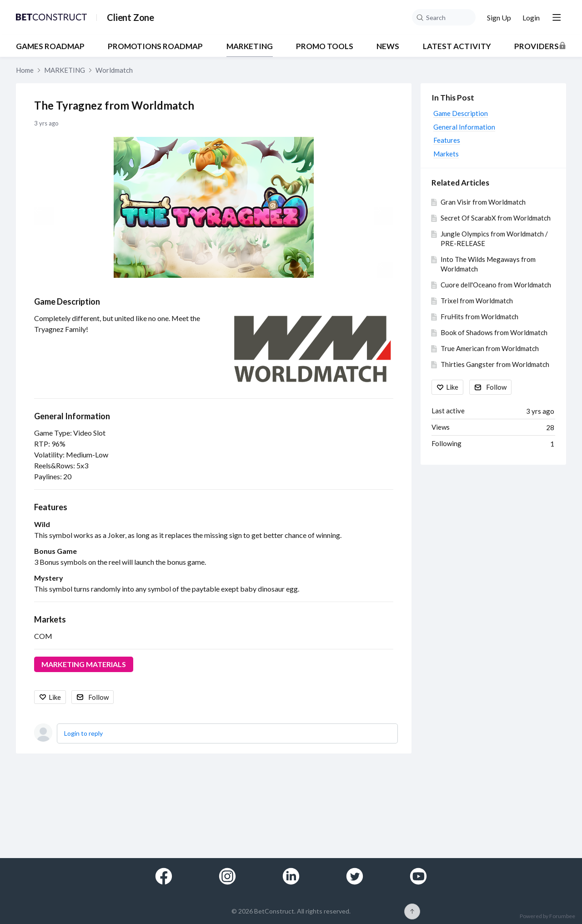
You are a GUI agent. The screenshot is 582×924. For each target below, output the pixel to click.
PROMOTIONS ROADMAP (155, 46)
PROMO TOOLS (325, 46)
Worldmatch (114, 70)
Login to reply (83, 733)
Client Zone (130, 17)
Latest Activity (457, 46)
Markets (50, 619)
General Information (72, 416)
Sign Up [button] (499, 18)
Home (25, 70)
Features (51, 507)
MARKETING (250, 46)
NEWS (388, 46)
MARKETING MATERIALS (84, 664)
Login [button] (531, 18)
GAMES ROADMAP (50, 46)
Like (55, 697)
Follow (98, 697)
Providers (537, 46)
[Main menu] (557, 17)
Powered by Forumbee (547, 916)
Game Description (67, 301)
